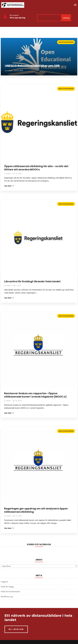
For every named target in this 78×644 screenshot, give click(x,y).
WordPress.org (7, 597)
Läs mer (4, 41)
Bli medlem (14, 15)
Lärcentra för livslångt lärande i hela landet (32, 281)
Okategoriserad (66, 42)
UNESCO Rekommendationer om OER (32, 66)
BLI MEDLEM (16, 629)
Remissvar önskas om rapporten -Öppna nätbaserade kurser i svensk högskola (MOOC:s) (35, 395)
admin (10, 71)
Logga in (4, 582)
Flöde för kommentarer (10, 592)
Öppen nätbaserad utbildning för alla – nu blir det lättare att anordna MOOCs (36, 168)
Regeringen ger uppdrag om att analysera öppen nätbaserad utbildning (36, 510)
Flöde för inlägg (7, 587)
